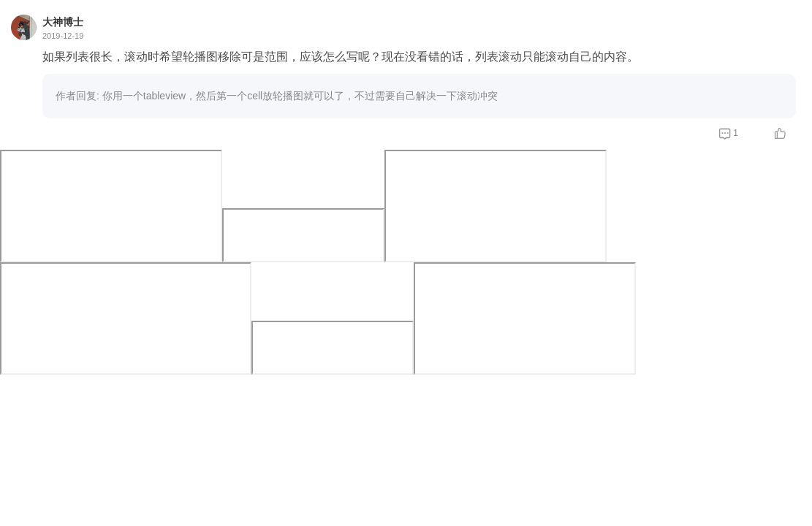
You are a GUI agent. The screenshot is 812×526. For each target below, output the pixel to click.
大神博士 (63, 22)
